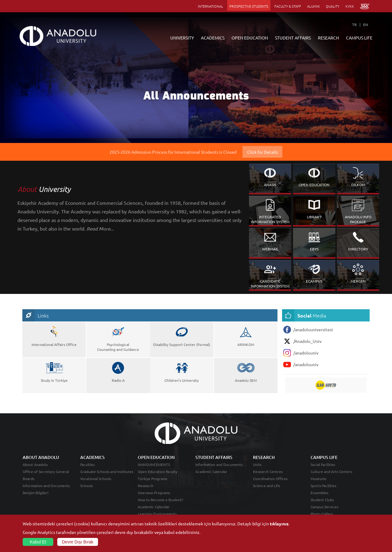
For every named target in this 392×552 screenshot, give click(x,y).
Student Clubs (322, 500)
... (100, 228)
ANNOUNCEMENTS (154, 464)
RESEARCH (328, 38)
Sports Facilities (323, 486)
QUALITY (333, 6)
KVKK (350, 6)
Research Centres (268, 471)
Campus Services (324, 507)
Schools (87, 486)
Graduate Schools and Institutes (107, 471)
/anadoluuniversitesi (308, 330)
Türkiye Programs (153, 479)
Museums (318, 479)
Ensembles (319, 493)
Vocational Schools (96, 479)
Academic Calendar (154, 507)
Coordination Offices (270, 479)
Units (257, 464)
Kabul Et (38, 542)
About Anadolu (35, 464)
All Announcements (196, 97)
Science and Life (267, 486)
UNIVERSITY (182, 38)
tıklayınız (279, 524)
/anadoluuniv (301, 353)
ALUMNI (313, 6)
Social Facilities (323, 464)
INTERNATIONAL (211, 6)
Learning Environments (157, 514)
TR (354, 24)
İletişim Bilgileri (36, 493)
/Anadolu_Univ (302, 341)
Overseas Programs (154, 493)
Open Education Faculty (158, 471)
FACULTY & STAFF (288, 6)
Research (146, 486)
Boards (28, 479)
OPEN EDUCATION (250, 38)
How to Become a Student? (160, 500)
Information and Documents (46, 486)
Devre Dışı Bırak (78, 542)
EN (366, 24)
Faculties (87, 464)
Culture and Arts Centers (331, 471)
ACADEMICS (213, 38)
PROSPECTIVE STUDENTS (249, 6)
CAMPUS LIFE (359, 38)
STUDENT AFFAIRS (293, 38)
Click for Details (262, 152)
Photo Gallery (322, 514)
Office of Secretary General (46, 471)
